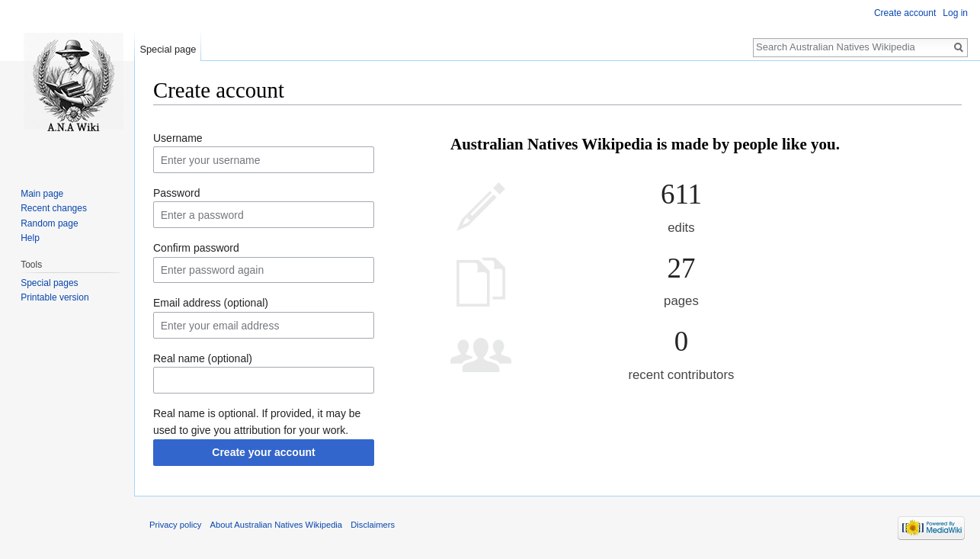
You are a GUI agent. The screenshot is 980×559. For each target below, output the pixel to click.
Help (30, 238)
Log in (955, 13)
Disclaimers (373, 525)
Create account (905, 13)
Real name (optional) (203, 358)
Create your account (263, 452)
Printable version (54, 297)
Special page (168, 49)
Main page (42, 194)
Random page (49, 223)
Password (176, 193)
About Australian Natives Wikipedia (277, 525)
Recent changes (54, 208)
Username (178, 138)
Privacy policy (175, 525)
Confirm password (196, 248)
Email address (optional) (211, 303)
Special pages (49, 283)
